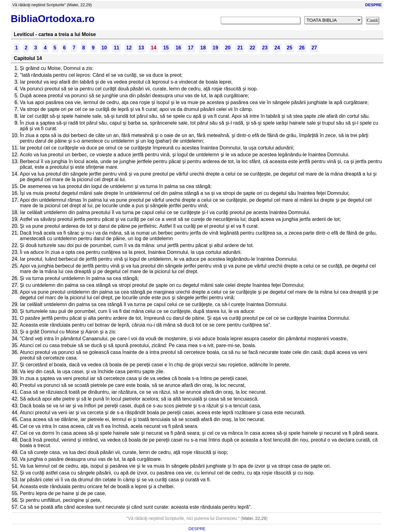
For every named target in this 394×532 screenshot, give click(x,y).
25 (290, 48)
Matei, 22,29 (254, 518)
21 (240, 48)
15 (166, 48)
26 (302, 48)
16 (178, 48)
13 (141, 48)
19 (215, 48)
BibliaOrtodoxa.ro (53, 19)
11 (116, 48)
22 (252, 48)
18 (203, 48)
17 (191, 48)
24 (277, 48)
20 (228, 48)
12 (129, 48)
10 (104, 48)
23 (265, 48)
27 (314, 48)
